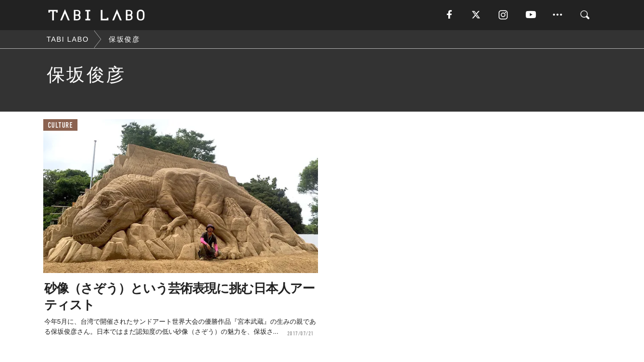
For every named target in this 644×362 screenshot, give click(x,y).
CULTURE (60, 125)
